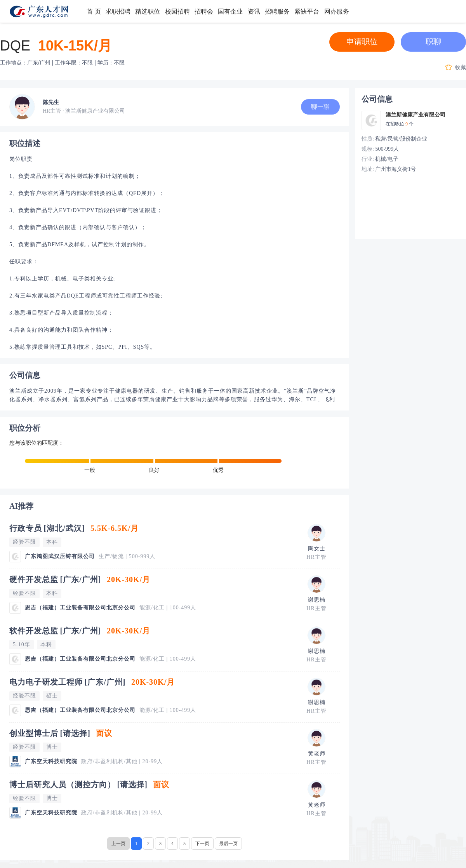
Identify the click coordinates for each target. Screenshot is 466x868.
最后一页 (228, 844)
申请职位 (362, 42)
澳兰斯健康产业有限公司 (416, 115)
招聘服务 (277, 11)
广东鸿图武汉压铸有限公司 (60, 556)
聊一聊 (320, 107)
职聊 (433, 42)
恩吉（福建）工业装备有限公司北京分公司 (80, 608)
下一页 (202, 844)
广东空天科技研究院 (51, 761)
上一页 (118, 844)
